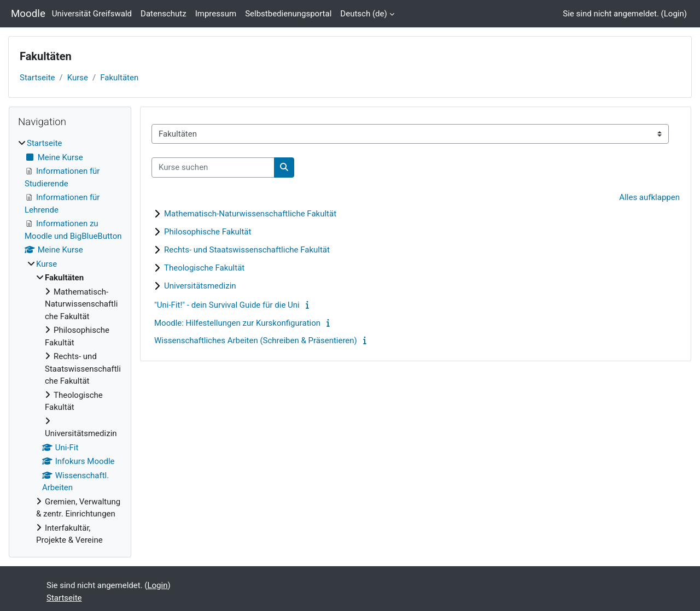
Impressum (216, 14)
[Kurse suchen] (213, 168)
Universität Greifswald (92, 14)
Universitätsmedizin (200, 286)
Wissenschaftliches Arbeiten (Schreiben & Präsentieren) (256, 340)
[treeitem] (70, 342)
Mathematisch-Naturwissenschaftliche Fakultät (250, 214)
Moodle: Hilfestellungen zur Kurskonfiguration (237, 323)
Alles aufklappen (649, 197)
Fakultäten (119, 78)
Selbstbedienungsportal (288, 14)
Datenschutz (164, 14)
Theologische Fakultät (204, 268)
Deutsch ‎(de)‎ (363, 14)
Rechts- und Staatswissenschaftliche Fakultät (247, 250)
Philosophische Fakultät (208, 232)
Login (674, 14)
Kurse (78, 78)
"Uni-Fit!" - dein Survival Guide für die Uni (227, 305)
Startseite (37, 78)
